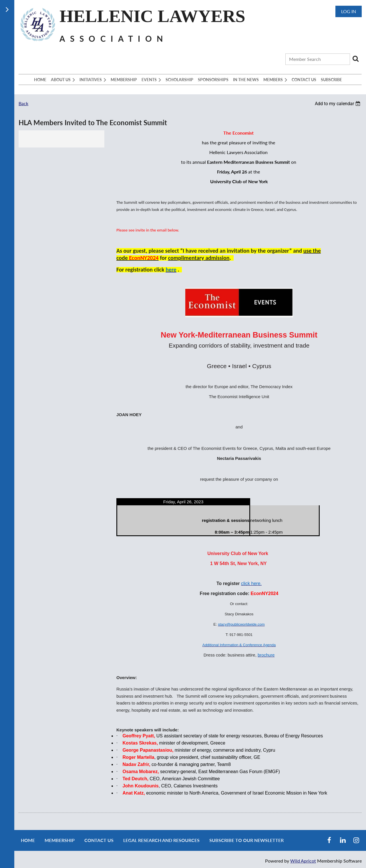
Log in (349, 11)
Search (355, 59)
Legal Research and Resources (161, 840)
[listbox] (338, 104)
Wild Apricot (303, 861)
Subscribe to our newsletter (246, 840)
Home (28, 840)
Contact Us (99, 840)
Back (23, 103)
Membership (60, 840)
